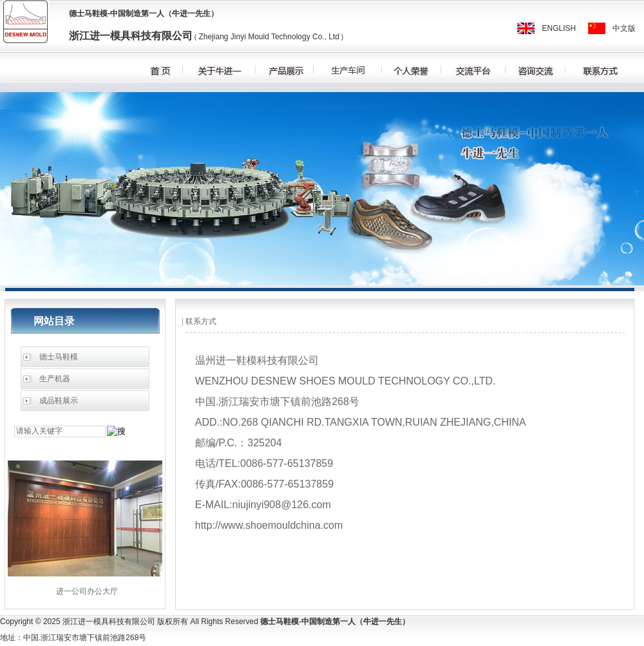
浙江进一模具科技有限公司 (131, 36)
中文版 (624, 28)
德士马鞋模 (88, 14)
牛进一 (184, 14)
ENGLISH (559, 28)
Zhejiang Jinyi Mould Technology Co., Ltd (268, 37)
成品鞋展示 (59, 401)
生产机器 (55, 379)
